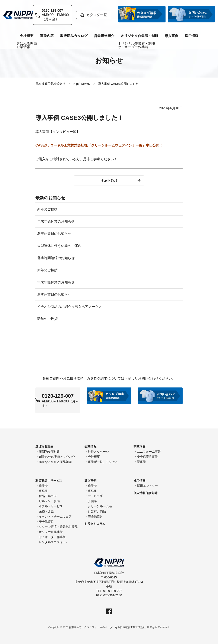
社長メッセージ (98, 452)
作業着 (43, 486)
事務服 (43, 491)
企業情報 (90, 446)
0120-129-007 (58, 396)
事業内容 (47, 36)
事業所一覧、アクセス (103, 462)
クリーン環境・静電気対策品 (58, 527)
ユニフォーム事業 (149, 452)
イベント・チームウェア (55, 516)
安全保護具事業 (147, 457)
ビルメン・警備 (49, 501)
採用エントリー (147, 486)
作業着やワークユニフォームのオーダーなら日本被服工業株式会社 (107, 627)
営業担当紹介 (104, 36)
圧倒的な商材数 (49, 452)
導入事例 (171, 36)
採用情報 (192, 36)
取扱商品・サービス (49, 481)
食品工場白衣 (48, 496)
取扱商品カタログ (74, 36)
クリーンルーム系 (100, 506)
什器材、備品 (97, 511)
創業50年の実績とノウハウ (57, 457)
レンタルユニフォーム (54, 542)
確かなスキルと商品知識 (55, 462)
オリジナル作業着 (51, 532)
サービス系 (95, 496)
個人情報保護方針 (145, 493)
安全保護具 (46, 522)
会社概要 (94, 457)
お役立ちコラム (95, 524)
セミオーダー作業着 (52, 537)
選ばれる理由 (44, 446)
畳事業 (141, 462)
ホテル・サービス (51, 506)
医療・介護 (46, 511)
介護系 (92, 501)
